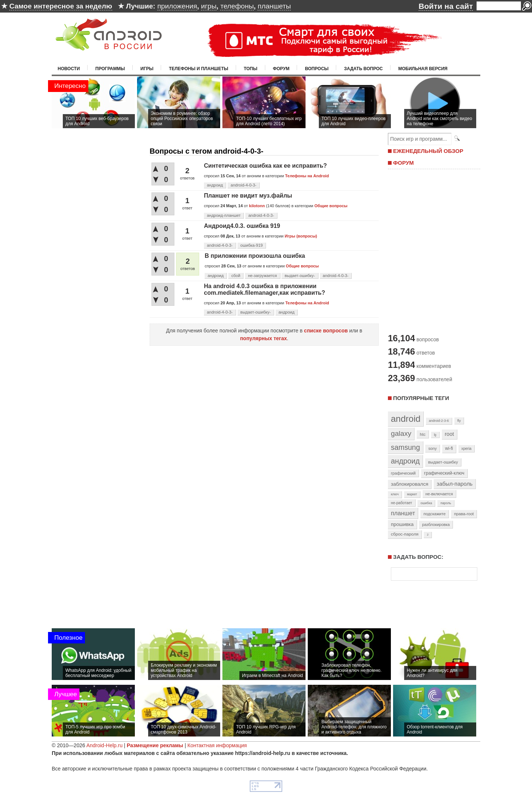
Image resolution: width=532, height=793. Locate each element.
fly (459, 421)
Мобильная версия (423, 69)
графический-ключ (444, 473)
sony (432, 448)
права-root (464, 514)
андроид (215, 185)
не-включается (439, 494)
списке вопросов (326, 331)
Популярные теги (421, 398)
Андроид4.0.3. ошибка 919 (242, 226)
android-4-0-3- (243, 185)
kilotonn (257, 206)
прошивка (402, 524)
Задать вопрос (363, 69)
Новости (69, 69)
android (406, 419)
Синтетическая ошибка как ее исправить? (265, 166)
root (449, 434)
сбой (236, 276)
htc (422, 434)
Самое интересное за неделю (61, 6)
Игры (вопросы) (301, 236)
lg (435, 435)
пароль (446, 503)
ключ (395, 494)
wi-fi (449, 448)
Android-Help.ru (105, 745)
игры (209, 6)
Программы (110, 69)
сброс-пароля (405, 534)
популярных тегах (264, 338)
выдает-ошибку (443, 462)
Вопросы (317, 69)
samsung (405, 447)
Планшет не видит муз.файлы (248, 196)
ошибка (426, 503)
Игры (147, 69)
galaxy (401, 433)
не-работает (402, 503)
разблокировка (436, 524)
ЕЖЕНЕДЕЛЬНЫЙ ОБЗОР (428, 151)
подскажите (434, 514)
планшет (403, 513)
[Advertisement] (432, 250)
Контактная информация (217, 745)
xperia (466, 449)
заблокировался (410, 484)
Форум (281, 69)
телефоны (237, 6)
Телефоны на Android (307, 176)
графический (403, 473)
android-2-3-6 (439, 421)
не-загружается (262, 276)
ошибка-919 (252, 245)
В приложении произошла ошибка (255, 256)
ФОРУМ (403, 163)
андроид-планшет (224, 215)
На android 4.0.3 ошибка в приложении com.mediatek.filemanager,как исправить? (265, 289)
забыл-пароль (455, 484)
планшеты (274, 6)
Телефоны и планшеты (199, 69)
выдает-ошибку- (300, 276)
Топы (251, 69)
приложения (177, 6)
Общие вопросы (331, 206)
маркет (412, 494)
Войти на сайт (446, 6)
